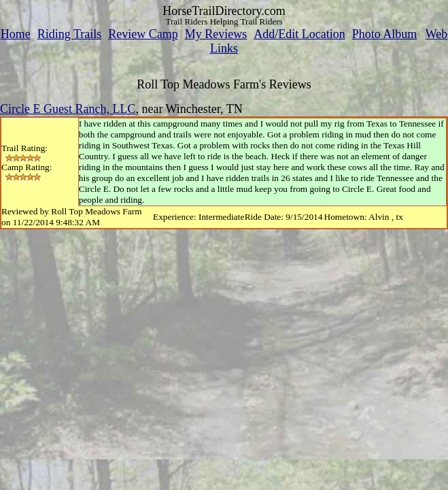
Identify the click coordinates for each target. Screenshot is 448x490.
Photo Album (385, 34)
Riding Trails (70, 34)
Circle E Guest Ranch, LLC (68, 109)
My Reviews (216, 34)
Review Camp (143, 34)
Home (16, 34)
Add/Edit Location (299, 34)
